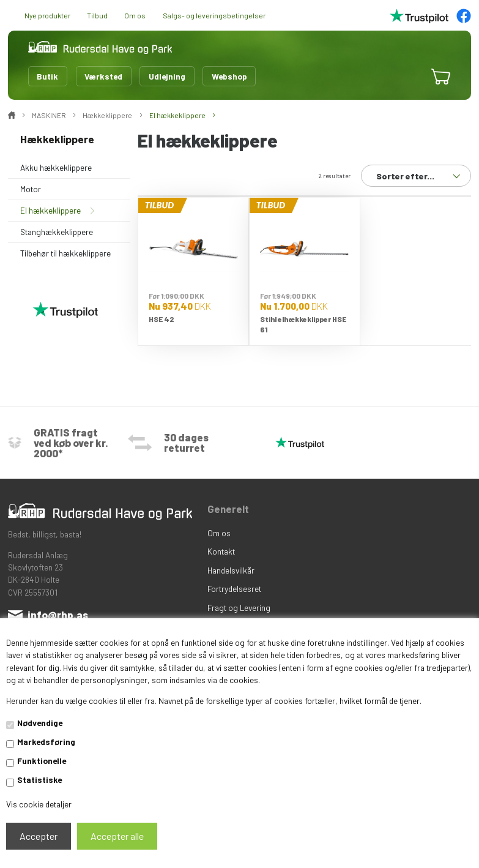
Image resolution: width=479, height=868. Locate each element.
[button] (410, 77)
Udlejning (167, 76)
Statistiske (39, 780)
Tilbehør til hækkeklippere (65, 253)
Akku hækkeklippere (56, 167)
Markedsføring (46, 742)
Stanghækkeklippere (57, 232)
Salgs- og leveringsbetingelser (214, 15)
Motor (31, 189)
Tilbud (97, 15)
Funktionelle (42, 761)
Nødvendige (40, 723)
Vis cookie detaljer (39, 804)
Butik (47, 76)
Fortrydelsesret (234, 589)
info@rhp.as (58, 615)
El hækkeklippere (50, 210)
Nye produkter (47, 15)
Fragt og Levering (239, 608)
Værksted (103, 76)
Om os (135, 15)
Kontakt (221, 551)
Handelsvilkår (231, 570)
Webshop (229, 76)
